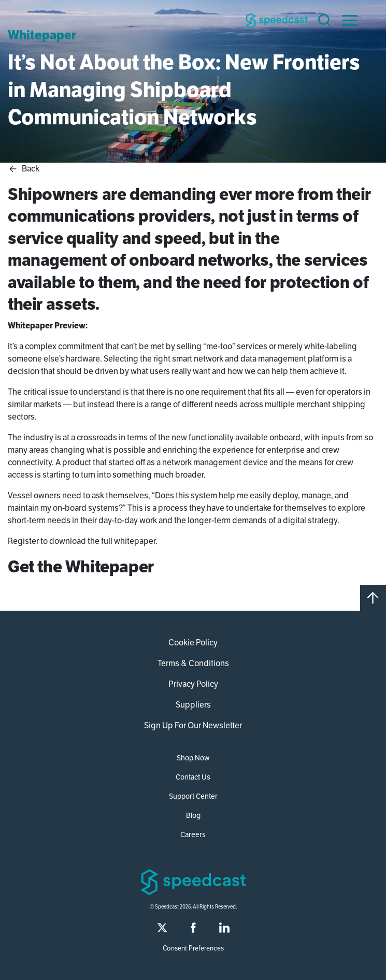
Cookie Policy (193, 643)
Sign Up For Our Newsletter (193, 725)
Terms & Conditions (193, 663)
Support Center (193, 796)
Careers (193, 834)
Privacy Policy (193, 684)
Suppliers (193, 705)
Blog (193, 815)
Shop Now (193, 758)
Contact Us (193, 777)
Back (24, 169)
